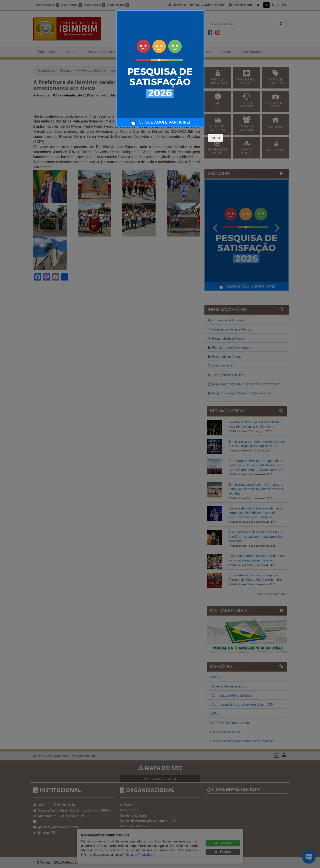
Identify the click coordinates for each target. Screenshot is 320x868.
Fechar (216, 138)
